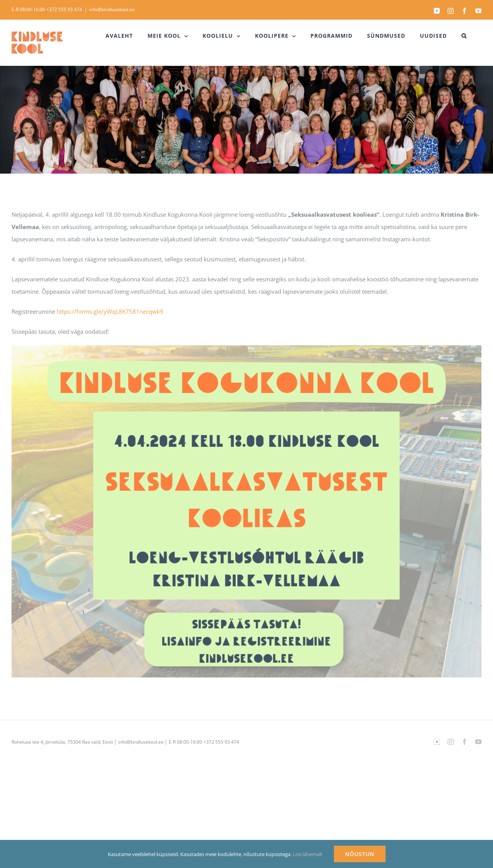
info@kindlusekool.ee (112, 9)
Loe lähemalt (308, 854)
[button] (464, 36)
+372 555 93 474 (64, 9)
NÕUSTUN (360, 854)
